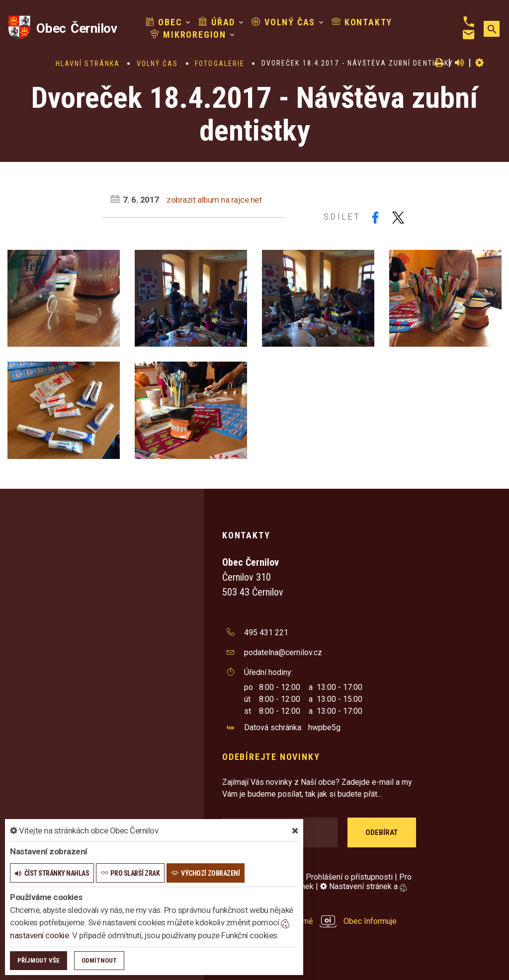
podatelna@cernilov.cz (283, 652)
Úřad (217, 22)
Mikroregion (188, 35)
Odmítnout (99, 960)
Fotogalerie (220, 64)
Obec (164, 22)
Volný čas (283, 22)
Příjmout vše (39, 960)
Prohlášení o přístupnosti (349, 877)
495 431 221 (266, 633)
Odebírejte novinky (271, 757)
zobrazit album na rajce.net (214, 200)
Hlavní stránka (88, 64)
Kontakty (362, 22)
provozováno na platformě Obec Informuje (309, 921)
